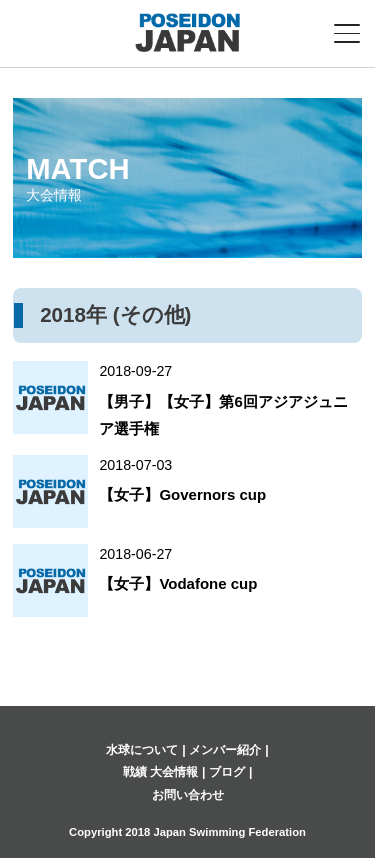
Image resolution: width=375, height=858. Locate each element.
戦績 (135, 772)
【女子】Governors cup (182, 494)
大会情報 (174, 772)
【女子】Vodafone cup (178, 583)
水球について (142, 750)
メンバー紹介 (225, 750)
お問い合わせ (188, 795)
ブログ (227, 772)
